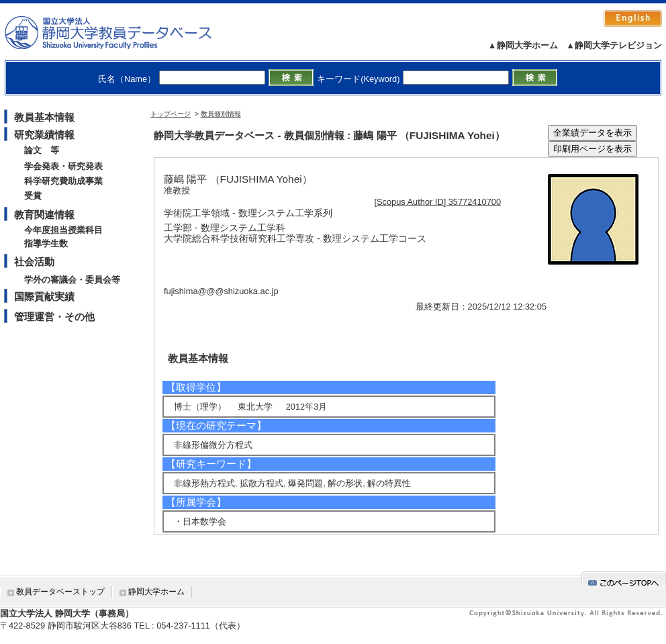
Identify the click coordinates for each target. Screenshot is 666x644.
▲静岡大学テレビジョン (614, 45)
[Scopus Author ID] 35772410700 (438, 202)
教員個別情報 (221, 114)
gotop (624, 581)
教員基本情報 (44, 117)
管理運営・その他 (54, 317)
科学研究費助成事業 (63, 181)
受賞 (33, 196)
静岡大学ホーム (156, 592)
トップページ (171, 114)
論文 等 (42, 150)
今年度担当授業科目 (63, 230)
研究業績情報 (44, 135)
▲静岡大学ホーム (523, 45)
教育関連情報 (44, 215)
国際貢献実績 (44, 296)
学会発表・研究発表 (63, 166)
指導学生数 (46, 243)
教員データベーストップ (60, 592)
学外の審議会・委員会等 (72, 280)
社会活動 (34, 262)
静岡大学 (122, 32)
